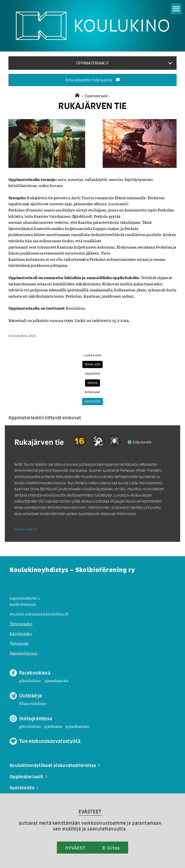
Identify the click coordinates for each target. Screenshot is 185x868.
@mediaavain (57, 680)
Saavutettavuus (23, 653)
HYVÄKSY (75, 848)
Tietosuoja (19, 643)
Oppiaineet (92, 374)
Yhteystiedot (21, 624)
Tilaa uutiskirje (33, 703)
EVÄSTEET (90, 812)
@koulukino (30, 680)
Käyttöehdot (21, 634)
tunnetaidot (93, 402)
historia (93, 383)
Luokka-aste (93, 355)
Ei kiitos (111, 848)
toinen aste (93, 364)
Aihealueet (92, 392)
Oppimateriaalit (97, 96)
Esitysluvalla (142, 442)
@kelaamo (53, 726)
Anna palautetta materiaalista (93, 80)
